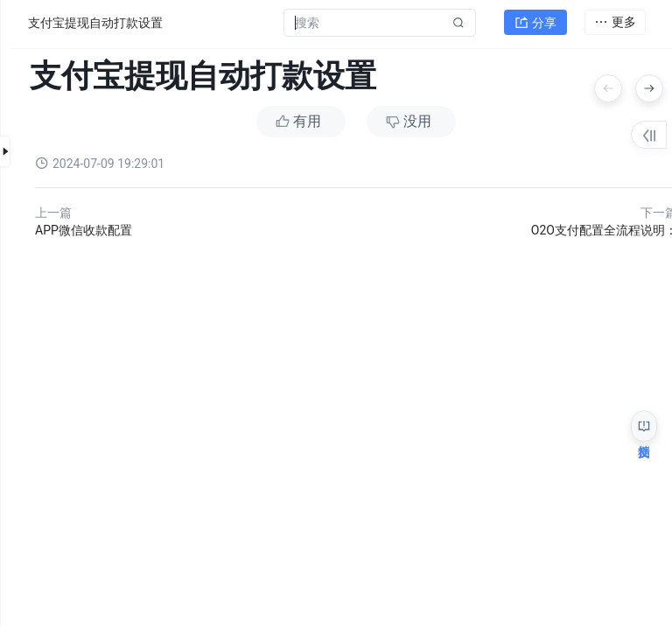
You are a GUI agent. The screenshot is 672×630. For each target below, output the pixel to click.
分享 (535, 23)
